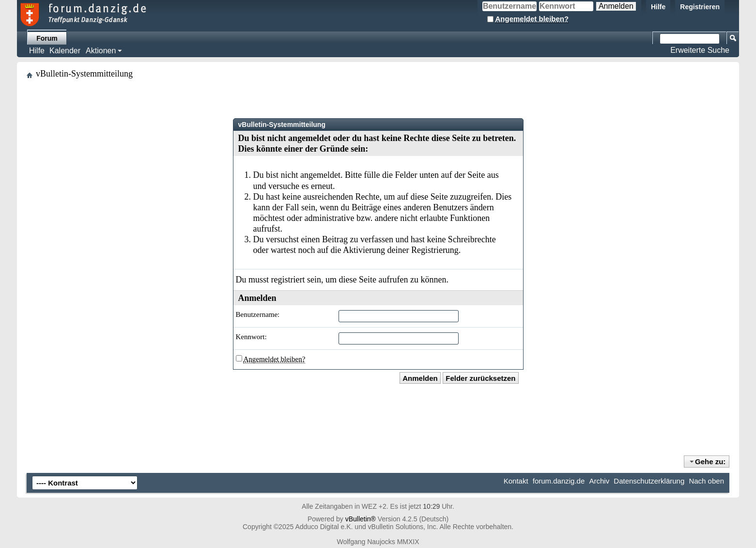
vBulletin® (361, 519)
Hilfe (658, 7)
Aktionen (101, 51)
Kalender (65, 51)
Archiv (599, 481)
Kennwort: (251, 337)
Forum (47, 38)
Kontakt (516, 481)
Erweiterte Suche (700, 50)
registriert (288, 280)
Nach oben (706, 481)
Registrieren (700, 7)
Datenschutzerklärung (649, 481)
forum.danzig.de (559, 481)
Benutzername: (258, 314)
